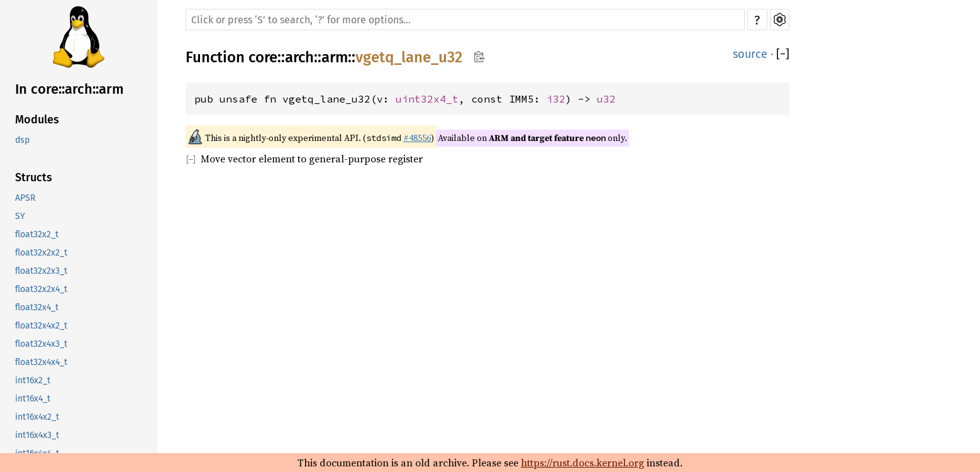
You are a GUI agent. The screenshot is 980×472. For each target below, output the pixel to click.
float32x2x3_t (41, 271)
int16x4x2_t (37, 417)
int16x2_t (33, 380)
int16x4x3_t (37, 435)
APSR (25, 198)
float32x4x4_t (41, 362)
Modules (37, 120)
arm (335, 57)
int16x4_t (33, 399)
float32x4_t (37, 307)
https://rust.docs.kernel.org (582, 463)
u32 (606, 99)
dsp (22, 140)
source (750, 54)
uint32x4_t (427, 99)
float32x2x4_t (41, 289)
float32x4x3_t (41, 344)
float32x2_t (37, 234)
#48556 (417, 138)
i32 (556, 99)
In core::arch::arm (70, 89)
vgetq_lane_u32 (409, 57)
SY (20, 216)
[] (783, 54)
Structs (34, 177)
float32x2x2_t (41, 253)
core (263, 57)
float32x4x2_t (41, 326)
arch (299, 57)
